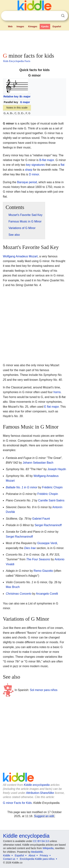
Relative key (11, 97)
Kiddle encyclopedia (37, 785)
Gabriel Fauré (41, 519)
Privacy (44, 855)
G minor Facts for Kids (17, 803)
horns (57, 392)
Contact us (9, 859)
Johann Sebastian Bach (38, 463)
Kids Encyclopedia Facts (17, 61)
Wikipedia (48, 848)
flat (62, 165)
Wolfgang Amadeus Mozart (20, 256)
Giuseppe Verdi (47, 543)
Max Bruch (13, 587)
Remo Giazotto (43, 571)
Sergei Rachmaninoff (48, 525)
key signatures (35, 165)
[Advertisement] (34, 41)
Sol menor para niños (44, 690)
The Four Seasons (38, 559)
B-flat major (47, 160)
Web (10, 27)
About (32, 855)
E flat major (51, 407)
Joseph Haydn (57, 469)
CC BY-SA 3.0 (41, 841)
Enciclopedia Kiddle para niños (37, 859)
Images (20, 27)
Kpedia (45, 27)
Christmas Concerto (19, 594)
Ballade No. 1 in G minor (22, 487)
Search (63, 16)
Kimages (33, 27)
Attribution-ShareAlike (40, 793)
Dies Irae (30, 548)
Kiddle (7, 855)
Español (57, 27)
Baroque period (27, 182)
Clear (55, 16)
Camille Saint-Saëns (51, 500)
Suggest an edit (44, 816)
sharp (29, 170)
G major (25, 102)
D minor (34, 174)
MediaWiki (37, 852)
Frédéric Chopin (52, 487)
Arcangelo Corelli (47, 594)
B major (25, 97)
